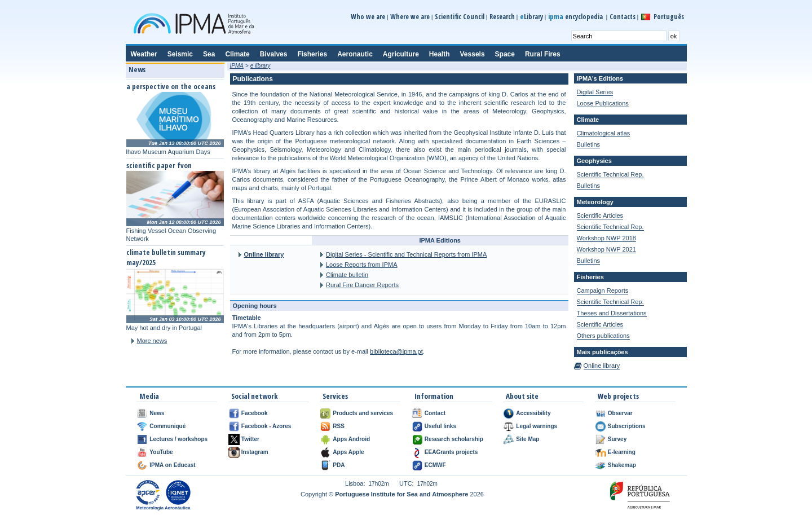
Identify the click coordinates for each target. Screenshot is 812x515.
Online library (264, 254)
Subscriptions (627, 426)
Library (531, 17)
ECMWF (435, 465)
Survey (617, 439)
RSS (339, 426)
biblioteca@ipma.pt (396, 351)
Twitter (250, 439)
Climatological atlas (604, 133)
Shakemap (622, 465)
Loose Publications (603, 103)
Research (502, 17)
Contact (435, 413)
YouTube (161, 452)
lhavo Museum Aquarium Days (168, 152)
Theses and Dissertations (612, 313)
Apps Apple (348, 452)
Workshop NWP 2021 (606, 249)
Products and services (363, 413)
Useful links (440, 426)
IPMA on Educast (172, 465)
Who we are (368, 17)
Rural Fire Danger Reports (362, 285)
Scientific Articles (600, 215)
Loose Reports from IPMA (362, 265)
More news (152, 341)
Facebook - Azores (266, 426)
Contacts (623, 17)
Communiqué (167, 426)
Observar (620, 413)
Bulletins (589, 144)
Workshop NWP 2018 (606, 238)
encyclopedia (576, 17)
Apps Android (351, 439)
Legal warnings (537, 426)
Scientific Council (460, 17)
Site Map (528, 439)
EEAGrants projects (451, 452)
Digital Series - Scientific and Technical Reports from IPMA (406, 254)
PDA (339, 465)
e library (261, 66)
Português (669, 17)
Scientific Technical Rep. (610, 174)
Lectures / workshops (178, 439)
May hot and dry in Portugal (164, 328)
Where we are (410, 17)
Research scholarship (454, 439)
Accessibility (533, 413)
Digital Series (595, 92)
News (157, 413)
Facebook (255, 413)
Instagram (255, 452)
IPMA (237, 66)
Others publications (603, 336)
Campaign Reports (603, 290)
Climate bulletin (347, 275)
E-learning (622, 452)
